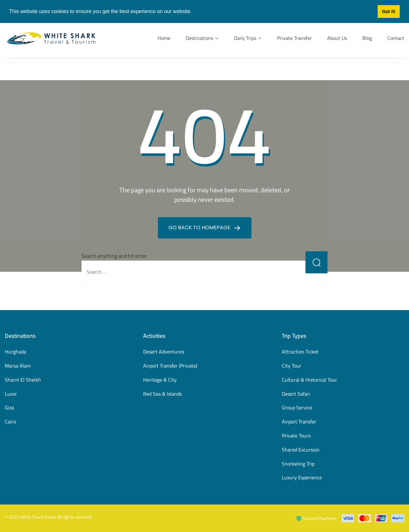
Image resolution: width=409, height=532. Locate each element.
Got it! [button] (389, 11)
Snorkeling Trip (298, 464)
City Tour (292, 366)
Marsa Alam (18, 366)
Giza (9, 407)
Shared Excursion (301, 450)
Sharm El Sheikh (23, 380)
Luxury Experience (302, 477)
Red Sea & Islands (162, 394)
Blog (367, 38)
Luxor (11, 394)
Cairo (10, 422)
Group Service (297, 407)
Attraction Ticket (300, 352)
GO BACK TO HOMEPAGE (200, 228)
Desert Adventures (164, 352)
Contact (396, 38)
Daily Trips (245, 38)
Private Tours (296, 436)
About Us (337, 38)
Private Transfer (294, 38)
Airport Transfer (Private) (170, 366)
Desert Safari (296, 394)
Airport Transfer (299, 422)
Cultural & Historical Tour (309, 380)
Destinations (199, 38)
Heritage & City (160, 380)
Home (164, 38)
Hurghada (15, 352)
